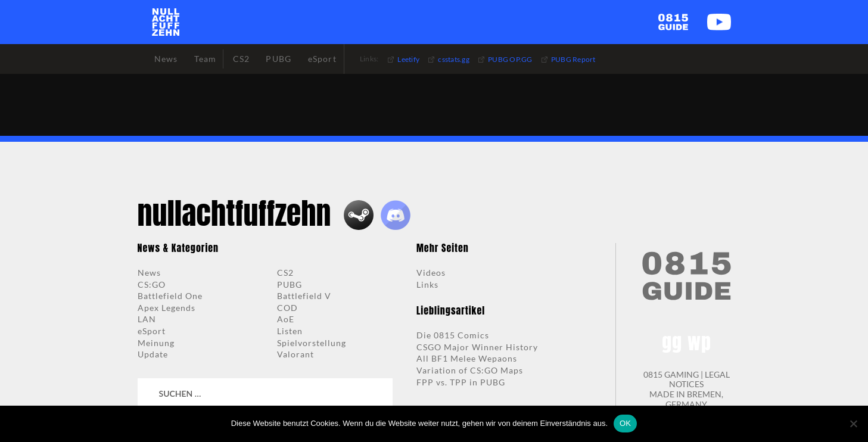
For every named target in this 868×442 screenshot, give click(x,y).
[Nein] (853, 424)
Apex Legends (167, 308)
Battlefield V (304, 296)
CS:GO (152, 284)
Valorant (295, 354)
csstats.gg (454, 59)
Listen (290, 331)
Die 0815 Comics (453, 335)
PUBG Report (573, 59)
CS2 (285, 273)
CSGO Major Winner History (477, 347)
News (149, 273)
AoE (286, 319)
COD (287, 308)
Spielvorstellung (312, 343)
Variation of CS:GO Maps (470, 370)
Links (427, 284)
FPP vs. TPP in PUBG (461, 382)
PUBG (290, 284)
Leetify (408, 59)
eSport (152, 331)
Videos (431, 273)
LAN (147, 319)
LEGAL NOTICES (699, 379)
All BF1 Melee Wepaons (467, 358)
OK (625, 423)
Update (153, 354)
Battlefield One (170, 296)
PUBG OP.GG (510, 59)
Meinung (156, 343)
